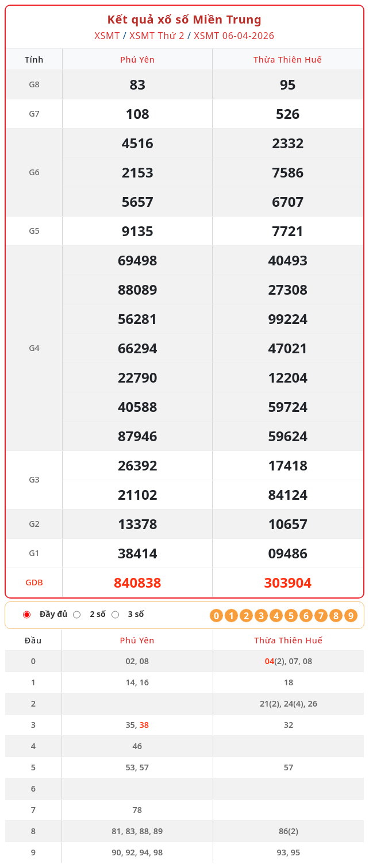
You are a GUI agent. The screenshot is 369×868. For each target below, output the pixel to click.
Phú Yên (138, 59)
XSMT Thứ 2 (157, 36)
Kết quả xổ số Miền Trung (185, 19)
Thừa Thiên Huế (288, 59)
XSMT (107, 36)
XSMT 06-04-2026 (235, 36)
